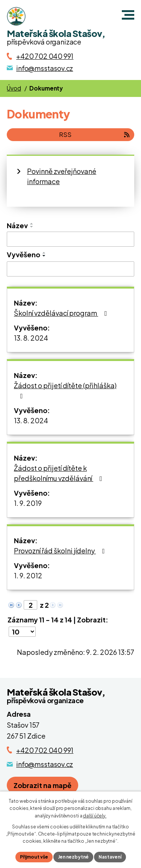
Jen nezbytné (73, 857)
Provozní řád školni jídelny (61, 551)
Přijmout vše (34, 857)
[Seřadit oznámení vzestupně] (32, 224)
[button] (128, 15)
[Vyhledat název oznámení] (70, 239)
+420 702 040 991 (45, 750)
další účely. (95, 816)
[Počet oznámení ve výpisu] (22, 632)
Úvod (14, 88)
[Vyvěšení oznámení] (70, 269)
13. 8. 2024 (31, 338)
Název (17, 225)
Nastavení (110, 857)
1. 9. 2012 (28, 575)
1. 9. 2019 (28, 503)
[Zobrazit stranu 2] (30, 605)
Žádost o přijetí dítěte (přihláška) (65, 390)
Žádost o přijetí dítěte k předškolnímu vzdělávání (60, 473)
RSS (95, 134)
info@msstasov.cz (45, 764)
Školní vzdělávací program (62, 313)
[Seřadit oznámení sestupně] (32, 227)
